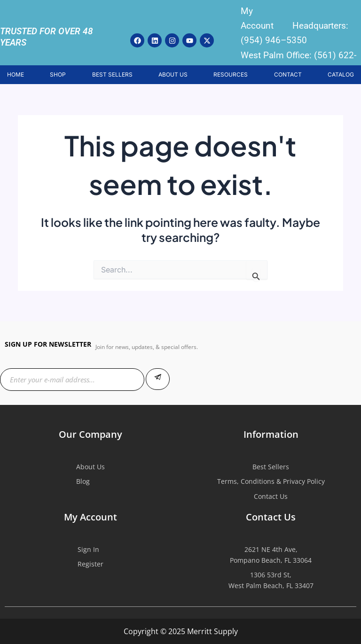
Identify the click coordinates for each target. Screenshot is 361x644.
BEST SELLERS (112, 74)
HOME (16, 74)
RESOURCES (231, 74)
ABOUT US (173, 74)
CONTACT (288, 74)
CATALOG (341, 74)
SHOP (58, 74)
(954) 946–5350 (274, 40)
